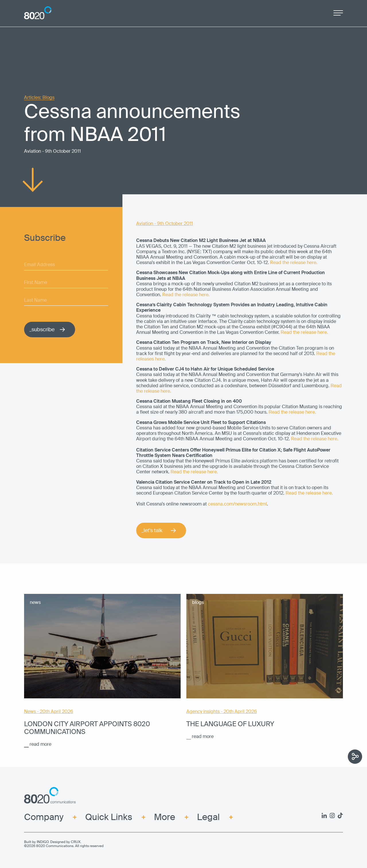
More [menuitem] (165, 817)
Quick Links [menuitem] (109, 817)
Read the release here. (294, 262)
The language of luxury (230, 724)
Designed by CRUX (65, 842)
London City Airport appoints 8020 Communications (87, 728)
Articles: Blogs (39, 98)
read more (40, 744)
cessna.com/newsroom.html (237, 504)
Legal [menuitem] (208, 817)
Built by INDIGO (36, 842)
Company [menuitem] (44, 817)
